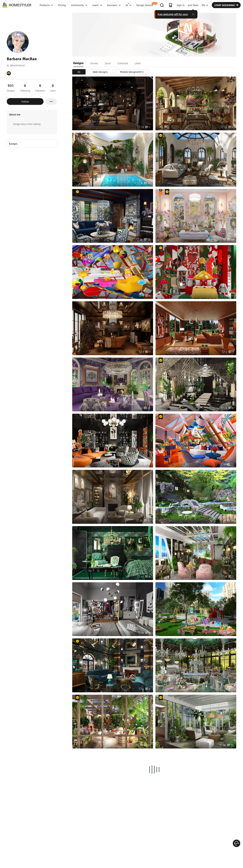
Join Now (193, 5)
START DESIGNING (226, 5)
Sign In (181, 5)
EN (205, 5)
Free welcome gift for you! (173, 14)
